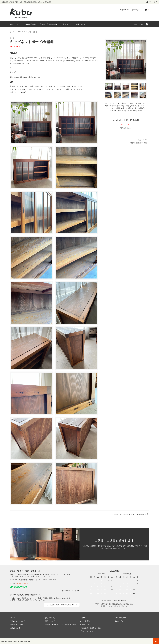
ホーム (12, 32)
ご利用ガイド (66, 24)
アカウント (152, 2)
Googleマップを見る (72, 591)
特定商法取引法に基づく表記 (90, 628)
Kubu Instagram (120, 618)
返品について (142, 140)
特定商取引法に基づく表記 (138, 143)
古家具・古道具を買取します (114, 541)
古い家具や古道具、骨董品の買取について (62, 605)
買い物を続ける (143, 514)
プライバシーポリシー (88, 631)
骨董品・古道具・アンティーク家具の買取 (60, 625)
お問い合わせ (81, 24)
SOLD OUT (21, 32)
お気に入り (126, 128)
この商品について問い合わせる (124, 514)
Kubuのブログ (139, 25)
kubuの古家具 (30, 24)
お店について (50, 618)
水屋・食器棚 (33, 32)
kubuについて (15, 24)
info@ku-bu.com (22, 583)
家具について (50, 621)
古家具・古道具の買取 (48, 24)
